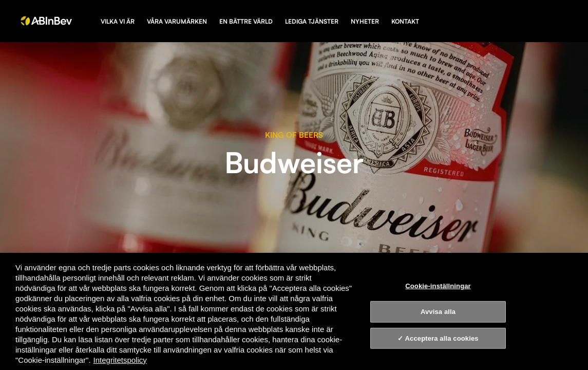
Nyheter (365, 21)
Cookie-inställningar (438, 285)
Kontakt (405, 21)
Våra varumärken (177, 21)
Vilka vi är (118, 21)
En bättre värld (246, 21)
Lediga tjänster (312, 21)
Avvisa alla (438, 312)
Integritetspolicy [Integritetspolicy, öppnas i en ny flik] (120, 360)
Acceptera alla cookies (442, 338)
